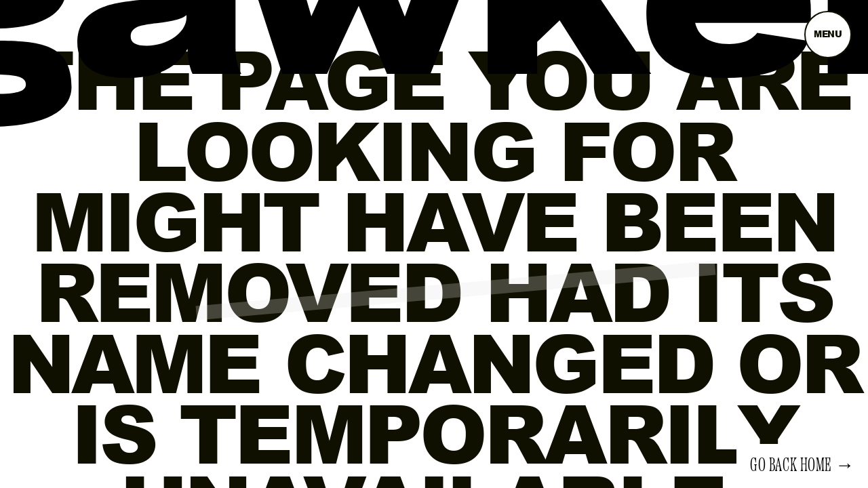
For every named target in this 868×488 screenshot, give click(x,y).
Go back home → (802, 466)
